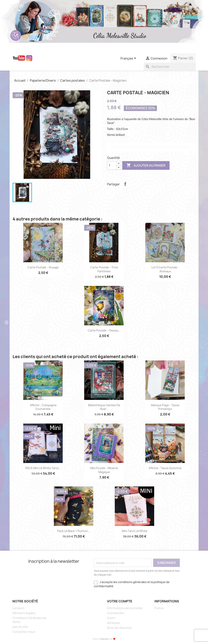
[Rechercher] (170, 67)
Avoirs (111, 618)
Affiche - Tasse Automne (165, 468)
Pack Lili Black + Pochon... (74, 531)
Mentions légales (24, 613)
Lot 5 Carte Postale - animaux (165, 269)
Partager (125, 184)
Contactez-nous (24, 632)
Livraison (18, 608)
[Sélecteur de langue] (129, 59)
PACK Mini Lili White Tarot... (43, 468)
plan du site (20, 627)
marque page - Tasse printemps (165, 407)
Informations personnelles (125, 608)
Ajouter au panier (146, 165)
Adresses (114, 623)
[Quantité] (112, 165)
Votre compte (120, 601)
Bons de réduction (120, 628)
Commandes (116, 613)
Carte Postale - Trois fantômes (104, 269)
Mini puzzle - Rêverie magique (104, 470)
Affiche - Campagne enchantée (43, 407)
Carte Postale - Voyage (43, 267)
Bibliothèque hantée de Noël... (104, 407)
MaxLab (104, 639)
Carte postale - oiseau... (104, 330)
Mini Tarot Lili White (135, 531)
